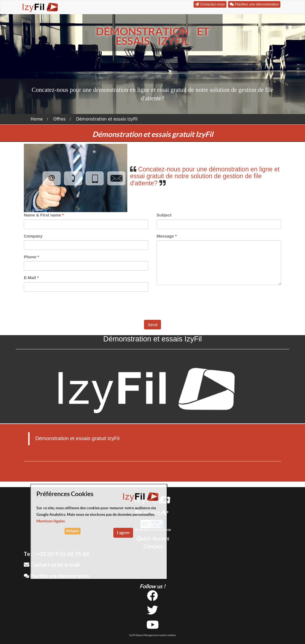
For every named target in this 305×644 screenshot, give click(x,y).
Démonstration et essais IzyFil (107, 119)
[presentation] (153, 306)
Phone (30, 257)
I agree (123, 533)
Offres (60, 119)
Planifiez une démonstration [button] (254, 4)
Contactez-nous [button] (210, 4)
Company (33, 236)
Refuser (73, 531)
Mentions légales (51, 521)
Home (37, 119)
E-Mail (30, 278)
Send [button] (152, 325)
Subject (164, 215)
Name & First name (42, 215)
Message (165, 236)
